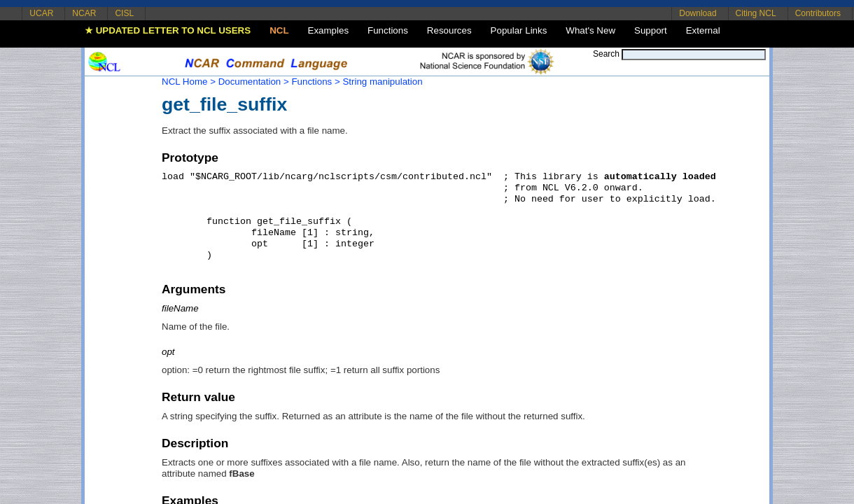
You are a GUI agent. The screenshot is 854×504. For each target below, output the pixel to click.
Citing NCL (756, 13)
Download (698, 13)
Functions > (315, 82)
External (703, 30)
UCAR (41, 13)
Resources (449, 30)
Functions (388, 30)
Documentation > (254, 82)
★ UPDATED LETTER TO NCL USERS (168, 30)
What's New (590, 30)
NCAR (84, 13)
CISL (124, 13)
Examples (329, 30)
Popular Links (519, 30)
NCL (279, 30)
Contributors (818, 13)
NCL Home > (189, 82)
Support (651, 30)
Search (606, 54)
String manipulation (382, 82)
